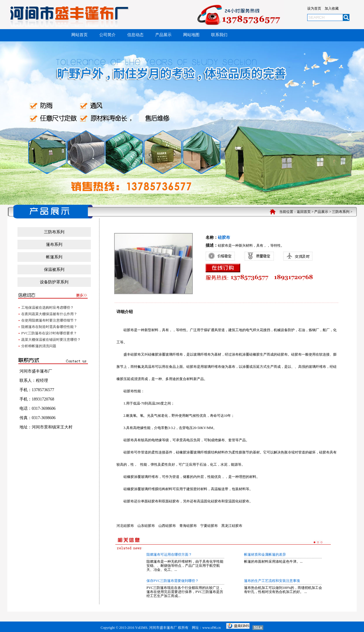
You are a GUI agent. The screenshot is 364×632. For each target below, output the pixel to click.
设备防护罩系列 (54, 282)
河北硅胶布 (125, 526)
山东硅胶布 (146, 526)
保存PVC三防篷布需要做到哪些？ (173, 581)
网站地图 (191, 35)
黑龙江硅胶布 (232, 526)
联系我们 (219, 35)
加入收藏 (332, 8)
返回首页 (304, 212)
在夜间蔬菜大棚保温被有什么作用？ (49, 314)
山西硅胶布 (167, 526)
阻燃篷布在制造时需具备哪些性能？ (49, 327)
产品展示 (163, 35)
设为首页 (314, 8)
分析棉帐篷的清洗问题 (39, 346)
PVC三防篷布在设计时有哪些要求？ (49, 333)
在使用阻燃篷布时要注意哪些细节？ (49, 320)
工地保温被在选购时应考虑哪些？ (47, 308)
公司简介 (107, 35)
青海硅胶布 (188, 526)
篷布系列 (54, 244)
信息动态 (135, 35)
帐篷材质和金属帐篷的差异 (265, 555)
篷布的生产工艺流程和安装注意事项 (272, 581)
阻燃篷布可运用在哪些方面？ (169, 555)
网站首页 (79, 35)
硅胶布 (129, 330)
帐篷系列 (54, 257)
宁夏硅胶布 (209, 526)
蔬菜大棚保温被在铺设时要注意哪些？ (51, 340)
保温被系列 (54, 270)
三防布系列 (341, 212)
